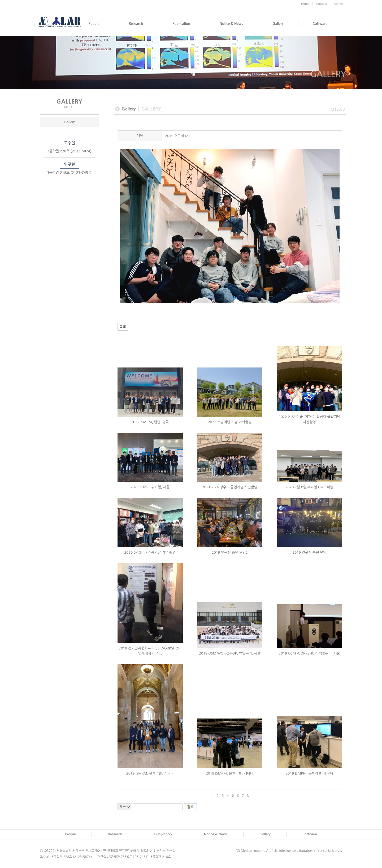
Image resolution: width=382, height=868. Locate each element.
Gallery (70, 122)
